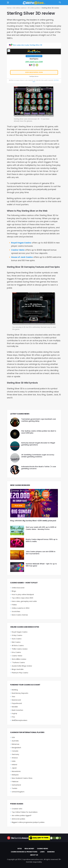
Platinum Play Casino (20, 673)
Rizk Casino (16, 642)
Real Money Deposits (20, 693)
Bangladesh (16, 748)
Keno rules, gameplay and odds (24, 601)
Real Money (29, 849)
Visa (13, 697)
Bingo (14, 591)
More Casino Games (20, 615)
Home (9, 8)
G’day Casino (17, 635)
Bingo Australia (18, 669)
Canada (15, 751)
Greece (15, 758)
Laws (42, 852)
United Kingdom (18, 792)
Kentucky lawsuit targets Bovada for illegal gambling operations (38, 444)
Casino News (43, 849)
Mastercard (16, 700)
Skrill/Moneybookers (19, 720)
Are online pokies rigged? (22, 815)
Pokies (14, 605)
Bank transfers (17, 710)
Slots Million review (19, 659)
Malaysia (15, 775)
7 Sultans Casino (18, 662)
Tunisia (14, 788)
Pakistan (15, 781)
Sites (20, 849)
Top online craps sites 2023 (22, 598)
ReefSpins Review (34, 76)
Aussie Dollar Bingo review (22, 666)
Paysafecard (17, 703)
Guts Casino (17, 639)
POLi (13, 717)
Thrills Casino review (20, 649)
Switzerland (16, 785)
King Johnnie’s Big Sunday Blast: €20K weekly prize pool (33, 521)
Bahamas (15, 744)
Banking (15, 690)
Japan (14, 768)
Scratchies (16, 611)
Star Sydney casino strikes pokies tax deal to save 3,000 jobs (39, 432)
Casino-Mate (18, 250)
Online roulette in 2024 (21, 608)
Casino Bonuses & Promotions (24, 852)
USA (13, 737)
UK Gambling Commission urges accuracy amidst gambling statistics (38, 456)
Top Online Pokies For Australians (25, 812)
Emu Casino (16, 652)
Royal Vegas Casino (21, 243)
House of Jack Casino (22, 257)
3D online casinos (20, 8)
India (14, 761)
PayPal (14, 713)
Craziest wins (17, 809)
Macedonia (16, 771)
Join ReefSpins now (34, 72)
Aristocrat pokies (18, 819)
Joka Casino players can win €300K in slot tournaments (41, 553)
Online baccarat (18, 588)
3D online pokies (34, 8)
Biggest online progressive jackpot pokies (28, 822)
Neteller (15, 707)
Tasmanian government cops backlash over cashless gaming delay (39, 420)
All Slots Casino (18, 645)
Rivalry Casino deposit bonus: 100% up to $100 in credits (42, 540)
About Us (34, 855)
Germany (15, 754)
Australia (15, 741)
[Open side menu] (8, 3)
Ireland (14, 765)
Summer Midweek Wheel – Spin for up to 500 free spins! (41, 565)
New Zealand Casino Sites (22, 778)
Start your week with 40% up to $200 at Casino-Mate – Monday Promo (41, 528)
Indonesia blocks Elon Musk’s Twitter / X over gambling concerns (39, 468)
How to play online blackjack (23, 594)
